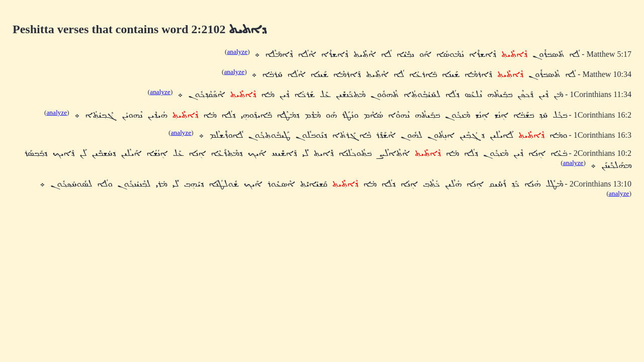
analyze (237, 52)
